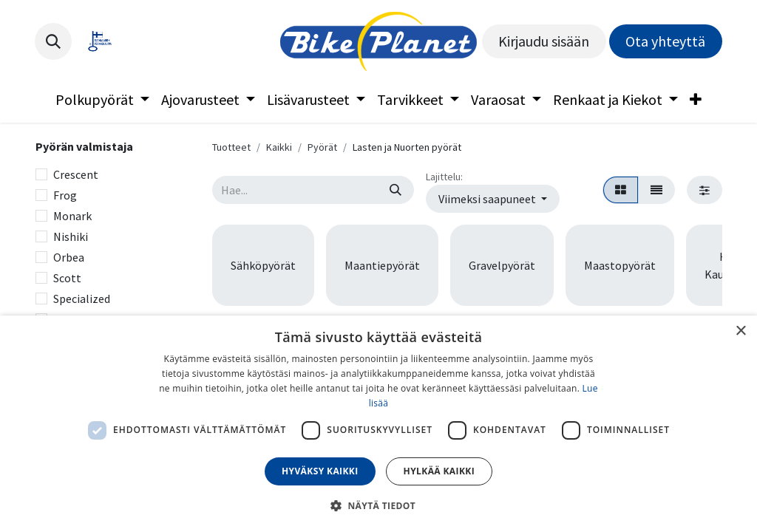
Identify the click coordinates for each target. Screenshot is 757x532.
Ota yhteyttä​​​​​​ (665, 41)
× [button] (740, 331)
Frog (65, 195)
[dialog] (378, 424)
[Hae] (396, 190)
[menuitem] (102, 100)
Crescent (76, 174)
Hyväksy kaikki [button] (320, 471)
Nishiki (71, 236)
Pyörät (322, 147)
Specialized (82, 299)
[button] (53, 41)
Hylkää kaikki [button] (439, 471)
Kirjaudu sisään (544, 41)
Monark (72, 216)
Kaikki (279, 147)
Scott (67, 278)
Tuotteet (231, 147)
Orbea (69, 257)
